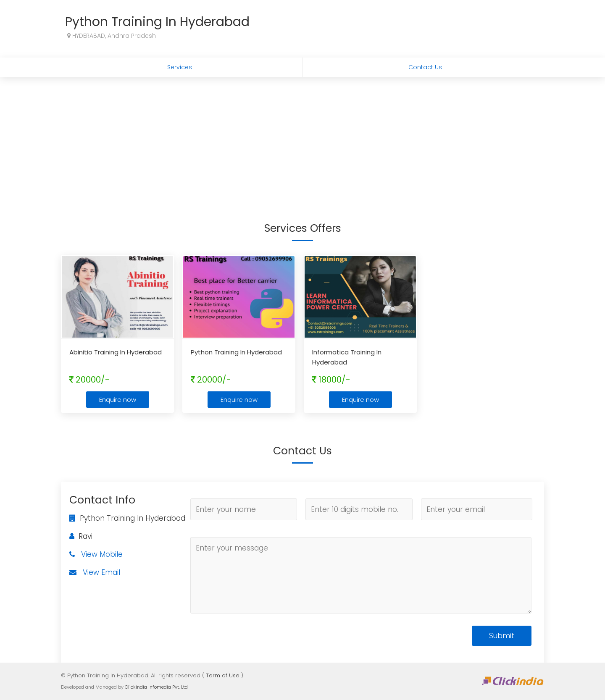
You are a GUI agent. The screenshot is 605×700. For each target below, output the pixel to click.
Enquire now (118, 400)
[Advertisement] (302, 140)
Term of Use (223, 675)
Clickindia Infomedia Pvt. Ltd (156, 687)
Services (180, 67)
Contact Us (425, 67)
